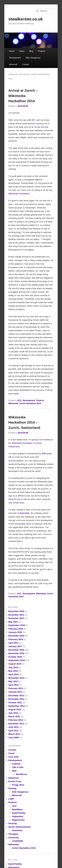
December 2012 (16, 696)
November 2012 (16, 699)
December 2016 (16, 650)
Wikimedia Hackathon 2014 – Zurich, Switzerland (24, 422)
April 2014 (14, 674)
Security (13, 823)
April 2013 (14, 685)
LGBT (11, 799)
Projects (42, 51)
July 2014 (13, 667)
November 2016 (16, 653)
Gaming (12, 788)
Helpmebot (18, 816)
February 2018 (16, 639)
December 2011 (16, 724)
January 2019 (15, 632)
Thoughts (13, 834)
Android (16, 764)
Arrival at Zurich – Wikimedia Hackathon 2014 (23, 96)
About (22, 51)
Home (12, 51)
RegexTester (18, 820)
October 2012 (15, 702)
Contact (26, 64)
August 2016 (15, 664)
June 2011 (14, 727)
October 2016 (15, 657)
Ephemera (14, 778)
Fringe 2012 (18, 785)
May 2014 (13, 671)
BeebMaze (17, 809)
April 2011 (14, 731)
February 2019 (16, 629)
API (33, 120)
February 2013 (16, 688)
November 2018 (16, 636)
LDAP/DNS (18, 841)
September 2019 (17, 625)
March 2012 (14, 716)
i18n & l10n (18, 767)
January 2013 (15, 692)
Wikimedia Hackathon (19, 194)
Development (15, 58)
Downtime (17, 830)
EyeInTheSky (19, 813)
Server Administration (20, 827)
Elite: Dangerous (33, 58)
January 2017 (15, 646)
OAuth (16, 503)
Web (14, 771)
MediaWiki (24, 513)
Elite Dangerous (20, 792)
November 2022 (16, 611)
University (14, 838)
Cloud (11, 753)
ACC (19, 400)
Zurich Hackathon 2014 (30, 403)
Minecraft (13, 64)
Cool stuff (13, 757)
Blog (31, 51)
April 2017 (14, 643)
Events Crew (15, 781)
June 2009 (14, 738)
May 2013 (13, 681)
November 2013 (16, 678)
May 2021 (13, 622)
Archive (12, 750)
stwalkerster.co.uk (26, 19)
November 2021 (16, 618)
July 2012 (13, 713)
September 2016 (17, 660)
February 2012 (16, 720)
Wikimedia (13, 403)
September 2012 (17, 706)
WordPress (21, 774)
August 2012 (15, 709)
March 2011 (14, 734)
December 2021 (16, 615)
